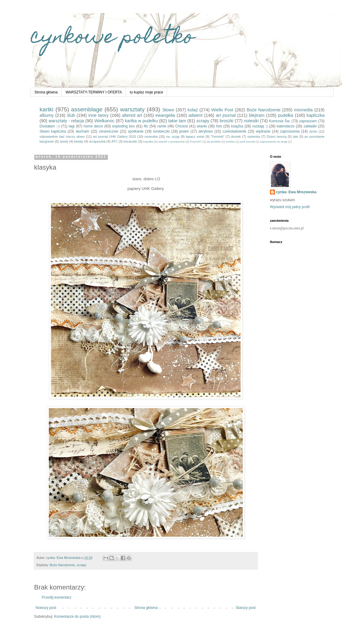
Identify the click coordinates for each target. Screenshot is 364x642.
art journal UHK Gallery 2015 (115, 137)
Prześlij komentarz (57, 597)
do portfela (214, 142)
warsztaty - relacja (66, 121)
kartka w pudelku (141, 121)
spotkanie (136, 131)
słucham (83, 131)
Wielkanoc (104, 121)
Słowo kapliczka (53, 131)
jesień (184, 131)
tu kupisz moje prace (146, 92)
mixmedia (303, 110)
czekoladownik (234, 131)
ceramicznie (109, 131)
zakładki (310, 126)
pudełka (286, 115)
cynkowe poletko (112, 38)
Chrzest (181, 126)
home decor (93, 126)
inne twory (99, 115)
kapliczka (316, 115)
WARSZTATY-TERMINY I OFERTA (94, 92)
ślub (71, 115)
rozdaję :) (260, 126)
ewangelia (165, 115)
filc (146, 126)
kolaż (193, 110)
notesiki (251, 121)
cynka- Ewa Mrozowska (296, 192)
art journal (226, 115)
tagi (72, 126)
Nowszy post (46, 608)
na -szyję (173, 137)
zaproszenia (290, 131)
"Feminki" (217, 137)
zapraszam (308, 121)
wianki (202, 126)
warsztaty (132, 109)
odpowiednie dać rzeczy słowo (62, 137)
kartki (47, 109)
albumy (47, 115)
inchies (230, 142)
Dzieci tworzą (277, 137)
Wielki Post (222, 110)
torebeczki (161, 131)
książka (237, 126)
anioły (64, 141)
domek (236, 137)
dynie (313, 131)
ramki (162, 126)
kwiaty (79, 141)
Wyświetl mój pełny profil (290, 207)
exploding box (124, 126)
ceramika (151, 137)
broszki (227, 121)
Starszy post (245, 608)
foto (219, 126)
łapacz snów (195, 137)
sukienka (254, 137)
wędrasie (263, 131)
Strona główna (46, 92)
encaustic (131, 141)
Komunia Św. (280, 121)
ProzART (196, 142)
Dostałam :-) (50, 126)
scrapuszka (97, 141)
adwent (195, 115)
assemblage (87, 109)
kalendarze (286, 126)
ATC (115, 141)
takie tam (177, 121)
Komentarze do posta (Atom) (77, 617)
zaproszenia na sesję (274, 142)
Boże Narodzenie (264, 110)
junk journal (247, 142)
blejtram (257, 115)
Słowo (168, 110)
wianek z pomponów (172, 142)
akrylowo (206, 131)
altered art (132, 115)
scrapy (203, 121)
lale (296, 137)
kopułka (148, 142)
